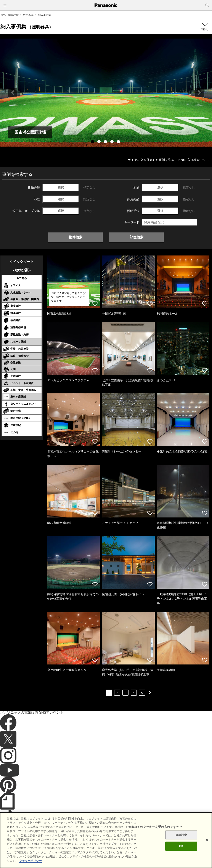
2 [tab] (100, 142)
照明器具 (28, 15)
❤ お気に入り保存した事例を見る (151, 160)
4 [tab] (112, 142)
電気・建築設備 (10, 15)
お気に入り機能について (195, 160)
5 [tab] (119, 142)
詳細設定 (181, 843)
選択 (61, 187)
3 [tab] (106, 142)
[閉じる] (207, 848)
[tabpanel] (106, 93)
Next (199, 93)
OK (181, 854)
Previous (13, 93)
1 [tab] (93, 142)
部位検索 (137, 237)
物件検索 (75, 237)
